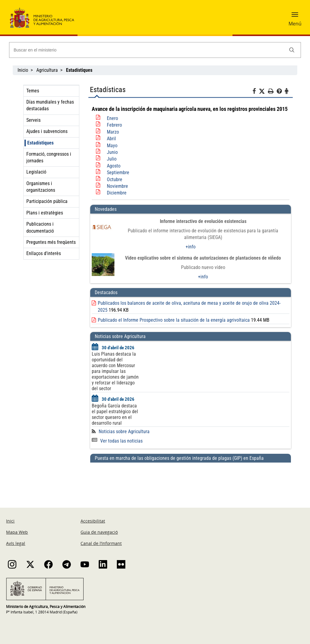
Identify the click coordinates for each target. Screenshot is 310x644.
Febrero (114, 125)
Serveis (33, 120)
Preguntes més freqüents (51, 242)
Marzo (113, 132)
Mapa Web (17, 532)
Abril (111, 139)
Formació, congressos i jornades (49, 157)
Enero (112, 118)
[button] (295, 17)
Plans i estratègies (45, 213)
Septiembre (118, 173)
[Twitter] (263, 91)
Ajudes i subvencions (47, 131)
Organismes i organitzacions (41, 187)
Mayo (112, 146)
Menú (295, 24)
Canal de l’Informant (101, 543)
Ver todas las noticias (117, 441)
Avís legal (16, 543)
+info (191, 247)
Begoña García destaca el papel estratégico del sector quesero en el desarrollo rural (115, 414)
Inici (10, 521)
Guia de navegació (99, 532)
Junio (112, 152)
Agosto (114, 166)
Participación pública (47, 201)
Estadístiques (40, 143)
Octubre (115, 179)
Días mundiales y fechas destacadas (50, 105)
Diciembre (117, 193)
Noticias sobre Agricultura (124, 432)
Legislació (36, 172)
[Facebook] (256, 92)
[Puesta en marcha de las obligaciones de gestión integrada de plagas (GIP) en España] (191, 479)
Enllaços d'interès (44, 253)
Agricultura (47, 70)
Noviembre (117, 186)
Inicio (23, 70)
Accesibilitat (93, 521)
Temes (33, 91)
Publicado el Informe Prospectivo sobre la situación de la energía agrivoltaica (174, 320)
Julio (112, 159)
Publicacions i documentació (40, 227)
